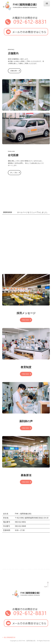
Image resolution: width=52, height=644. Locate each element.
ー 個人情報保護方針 (9, 637)
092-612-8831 (20, 522)
